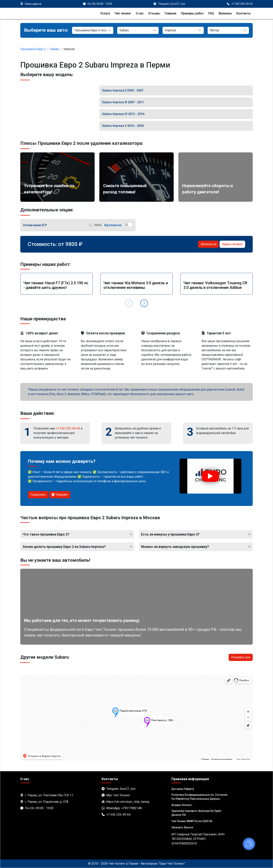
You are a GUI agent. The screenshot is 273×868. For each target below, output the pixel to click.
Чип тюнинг (123, 13)
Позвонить (38, 495)
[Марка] (138, 30)
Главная (171, 13)
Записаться (208, 244)
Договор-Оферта (183, 789)
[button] (144, 303)
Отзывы (154, 13)
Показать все (241, 657)
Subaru (55, 49)
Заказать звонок (182, 827)
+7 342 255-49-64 (68, 428)
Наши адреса (33, 4)
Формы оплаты (182, 805)
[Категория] (93, 30)
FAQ (211, 13)
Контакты (244, 13)
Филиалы (225, 13)
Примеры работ (192, 13)
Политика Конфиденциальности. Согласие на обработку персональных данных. (199, 797)
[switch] (129, 225)
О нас (140, 13)
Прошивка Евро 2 (33, 49)
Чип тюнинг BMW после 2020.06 (192, 821)
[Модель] (183, 30)
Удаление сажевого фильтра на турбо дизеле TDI (196, 813)
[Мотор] (228, 30)
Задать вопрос (232, 244)
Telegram (60, 495)
